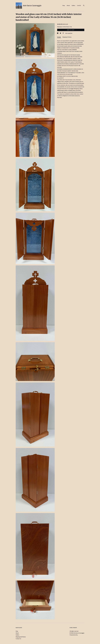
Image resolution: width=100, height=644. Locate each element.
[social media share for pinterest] (63, 33)
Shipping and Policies (21, 637)
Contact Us (18, 639)
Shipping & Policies (67, 37)
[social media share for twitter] (61, 33)
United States (66, 27)
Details (59, 37)
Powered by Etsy (74, 635)
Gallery (73, 5)
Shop (64, 5)
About (68, 5)
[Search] (84, 6)
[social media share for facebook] (58, 33)
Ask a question (69, 33)
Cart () (79, 5)
